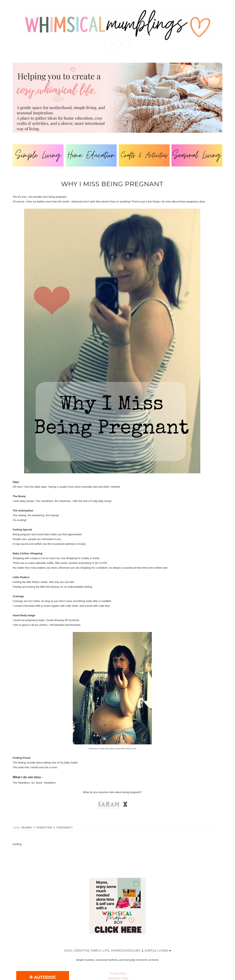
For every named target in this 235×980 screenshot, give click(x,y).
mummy (27, 827)
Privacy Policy (118, 973)
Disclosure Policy (118, 978)
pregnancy (65, 827)
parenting (44, 827)
